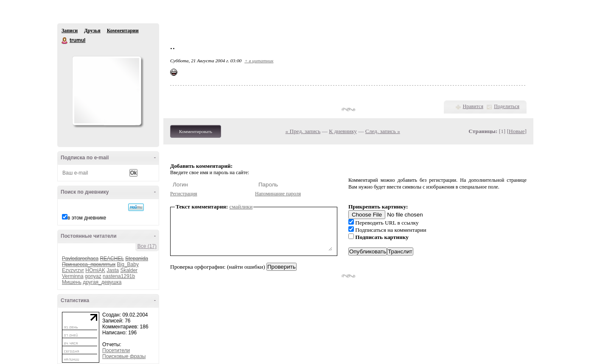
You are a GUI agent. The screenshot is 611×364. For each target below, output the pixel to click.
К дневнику (343, 131)
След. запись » (383, 131)
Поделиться (507, 106)
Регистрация (184, 194)
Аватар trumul (107, 91)
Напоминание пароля (278, 194)
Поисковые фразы (124, 356)
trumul (65, 41)
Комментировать (196, 131)
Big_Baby (128, 264)
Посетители (116, 350)
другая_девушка (102, 282)
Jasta (113, 270)
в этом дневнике (87, 218)
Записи (70, 31)
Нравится (473, 106)
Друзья (92, 31)
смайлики (241, 207)
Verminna (73, 276)
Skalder (129, 270)
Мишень (72, 282)
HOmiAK (95, 270)
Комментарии (123, 31)
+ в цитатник (259, 61)
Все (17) (147, 246)
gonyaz (93, 276)
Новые (517, 131)
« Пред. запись (303, 131)
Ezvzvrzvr (73, 270)
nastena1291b (119, 276)
